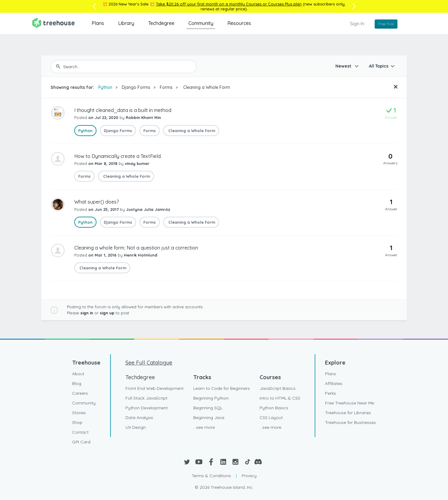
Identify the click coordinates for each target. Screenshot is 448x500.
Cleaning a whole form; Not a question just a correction (136, 248)
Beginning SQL (208, 408)
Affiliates (334, 383)
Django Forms (136, 87)
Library (126, 23)
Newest (344, 66)
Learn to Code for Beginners (222, 388)
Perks (331, 393)
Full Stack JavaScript (146, 398)
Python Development (147, 408)
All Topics (379, 66)
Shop (77, 422)
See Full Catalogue (149, 363)
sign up (107, 313)
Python (105, 87)
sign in (87, 313)
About (78, 374)
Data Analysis (139, 418)
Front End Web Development (154, 388)
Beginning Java (209, 418)
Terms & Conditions (211, 476)
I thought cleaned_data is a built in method (123, 110)
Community (201, 23)
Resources (239, 23)
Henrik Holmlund (141, 255)
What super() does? (97, 202)
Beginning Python (211, 398)
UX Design (136, 427)
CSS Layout (271, 418)
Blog (77, 383)
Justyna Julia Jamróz (148, 209)
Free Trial (386, 24)
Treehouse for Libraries (348, 413)
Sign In (357, 23)
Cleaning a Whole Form (206, 87)
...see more (204, 427)
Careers (80, 393)
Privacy (249, 476)
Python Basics (274, 408)
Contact (80, 432)
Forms (166, 87)
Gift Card (81, 442)
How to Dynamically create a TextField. (118, 156)
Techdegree (161, 23)
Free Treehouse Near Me (350, 403)
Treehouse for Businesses (350, 422)
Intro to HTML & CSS (280, 398)
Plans (98, 23)
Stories (79, 413)
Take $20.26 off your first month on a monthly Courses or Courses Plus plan (229, 4)
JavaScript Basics (278, 388)
